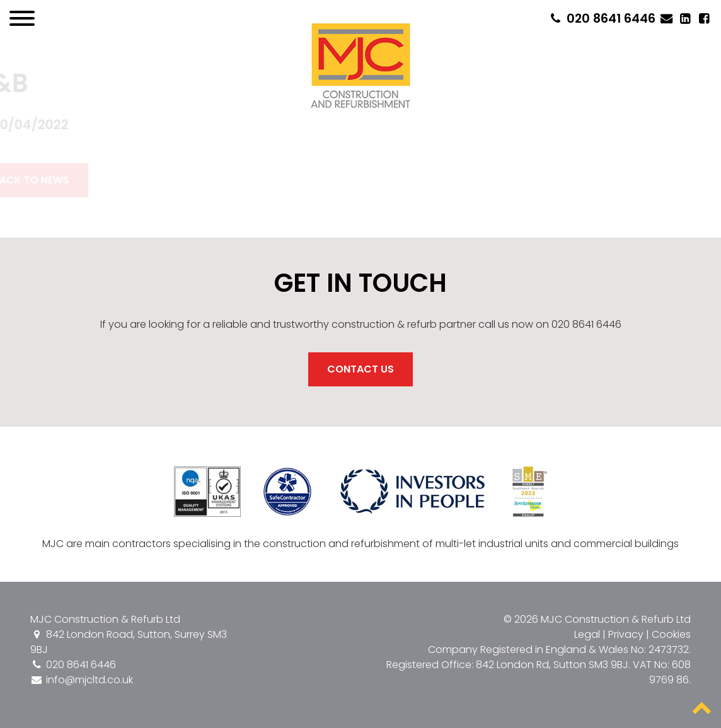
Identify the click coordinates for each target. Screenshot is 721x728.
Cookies (671, 634)
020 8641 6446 (602, 19)
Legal (587, 634)
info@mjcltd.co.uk (82, 680)
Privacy (626, 634)
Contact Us (360, 369)
